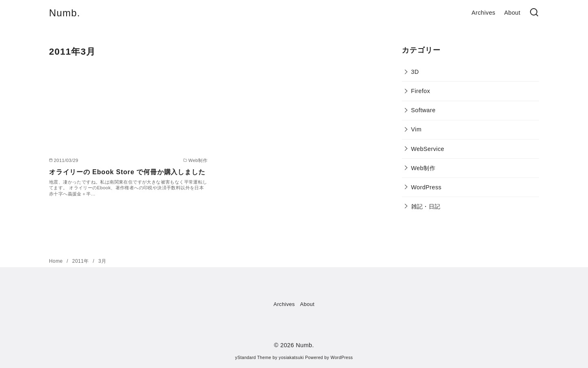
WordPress (427, 187)
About (512, 13)
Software (423, 110)
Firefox (421, 91)
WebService (428, 149)
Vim (416, 129)
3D (415, 72)
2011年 (81, 261)
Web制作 (423, 168)
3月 (102, 261)
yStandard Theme (253, 358)
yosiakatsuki (291, 358)
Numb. (65, 13)
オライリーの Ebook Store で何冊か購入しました (127, 172)
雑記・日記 (426, 206)
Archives (483, 13)
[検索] (534, 13)
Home (57, 261)
